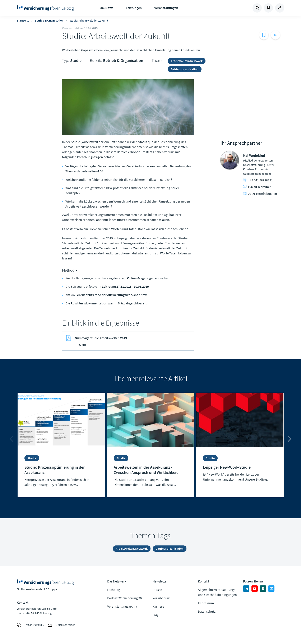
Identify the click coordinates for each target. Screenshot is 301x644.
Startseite (23, 21)
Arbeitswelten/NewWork (187, 61)
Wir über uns (162, 598)
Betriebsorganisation (185, 69)
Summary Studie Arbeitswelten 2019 (101, 338)
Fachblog (114, 590)
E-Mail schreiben (257, 187)
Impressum (206, 603)
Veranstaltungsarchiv (122, 606)
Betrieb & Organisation (49, 21)
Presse (157, 590)
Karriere (158, 606)
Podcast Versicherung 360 (125, 598)
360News (107, 8)
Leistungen (134, 8)
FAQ (155, 615)
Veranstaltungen (166, 8)
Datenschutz (207, 611)
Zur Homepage (47, 8)
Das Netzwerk (117, 581)
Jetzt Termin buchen (260, 194)
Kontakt (203, 581)
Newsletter (160, 581)
